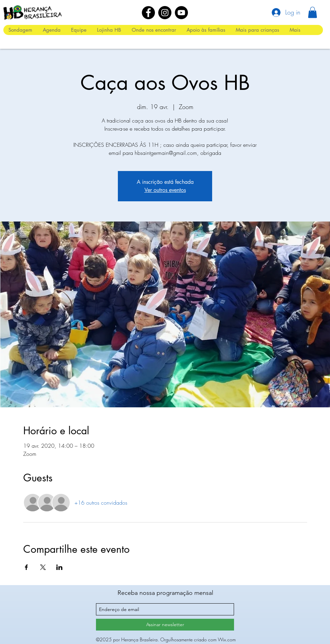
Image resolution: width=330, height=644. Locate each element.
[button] (312, 12)
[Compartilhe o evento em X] (43, 567)
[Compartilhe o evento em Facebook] (26, 567)
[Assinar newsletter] (165, 625)
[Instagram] (165, 13)
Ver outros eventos (165, 190)
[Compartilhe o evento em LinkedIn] (59, 567)
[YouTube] (181, 13)
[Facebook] (148, 13)
